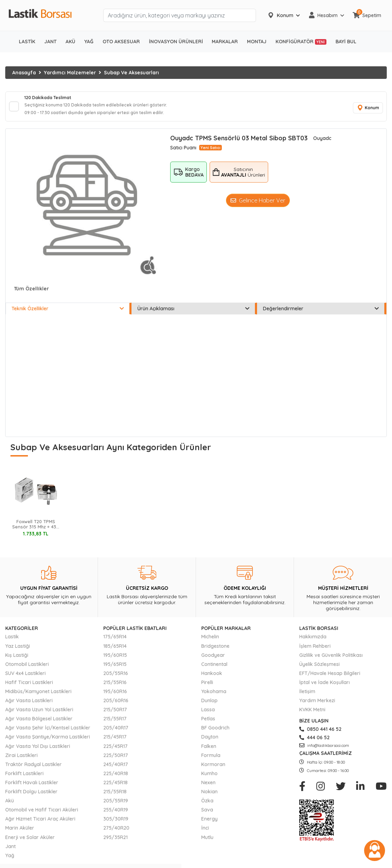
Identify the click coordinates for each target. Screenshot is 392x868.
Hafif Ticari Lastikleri (29, 687)
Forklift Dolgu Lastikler (31, 796)
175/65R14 (115, 641)
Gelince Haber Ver (258, 205)
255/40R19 (116, 815)
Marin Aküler (20, 833)
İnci (205, 833)
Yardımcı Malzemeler (70, 73)
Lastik (12, 641)
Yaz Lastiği (18, 651)
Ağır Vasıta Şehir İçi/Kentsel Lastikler (48, 733)
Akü (10, 806)
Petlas (208, 724)
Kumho (209, 778)
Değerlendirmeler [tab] (321, 313)
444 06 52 (314, 742)
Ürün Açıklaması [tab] (194, 313)
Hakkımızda (313, 641)
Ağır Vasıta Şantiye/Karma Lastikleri (48, 742)
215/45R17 (115, 742)
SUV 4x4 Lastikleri (25, 678)
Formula (211, 760)
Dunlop (209, 705)
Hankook (212, 678)
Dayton (210, 742)
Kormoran (213, 769)
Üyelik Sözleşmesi (319, 669)
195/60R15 (115, 660)
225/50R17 (116, 760)
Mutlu (207, 842)
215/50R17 (115, 714)
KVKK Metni (312, 714)
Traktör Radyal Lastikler (33, 769)
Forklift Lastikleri (24, 778)
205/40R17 (116, 733)
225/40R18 (116, 778)
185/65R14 (115, 651)
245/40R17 (116, 769)
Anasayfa (24, 73)
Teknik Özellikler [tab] (68, 313)
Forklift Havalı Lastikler (32, 787)
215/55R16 (115, 687)
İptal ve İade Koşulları (325, 687)
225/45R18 (115, 787)
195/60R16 (115, 696)
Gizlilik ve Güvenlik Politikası (331, 660)
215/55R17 (115, 724)
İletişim (307, 696)
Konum (366, 110)
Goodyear (213, 660)
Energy (209, 824)
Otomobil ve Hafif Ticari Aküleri (42, 815)
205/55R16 (116, 678)
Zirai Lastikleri (21, 760)
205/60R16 (116, 705)
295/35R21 (115, 842)
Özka (207, 806)
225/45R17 (115, 751)
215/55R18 (115, 796)
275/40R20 (116, 833)
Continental (214, 669)
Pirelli (207, 687)
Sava (207, 815)
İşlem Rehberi (315, 651)
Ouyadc (322, 143)
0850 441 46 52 (320, 734)
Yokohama (214, 696)
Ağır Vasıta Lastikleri (29, 705)
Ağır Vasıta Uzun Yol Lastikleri (39, 714)
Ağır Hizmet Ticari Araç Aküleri (40, 824)
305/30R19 (116, 824)
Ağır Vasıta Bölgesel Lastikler (39, 724)
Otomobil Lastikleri (27, 669)
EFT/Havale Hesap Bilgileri (330, 678)
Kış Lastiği (17, 660)
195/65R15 (115, 669)
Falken (209, 751)
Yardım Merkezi (317, 705)
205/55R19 (116, 806)
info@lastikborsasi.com (324, 750)
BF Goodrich (215, 733)
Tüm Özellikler (31, 294)
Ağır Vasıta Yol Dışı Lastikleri (38, 751)
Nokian (209, 796)
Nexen (208, 787)
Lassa (208, 714)
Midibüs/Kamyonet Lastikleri (38, 696)
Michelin (210, 641)
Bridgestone (215, 651)
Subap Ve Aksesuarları (131, 73)
